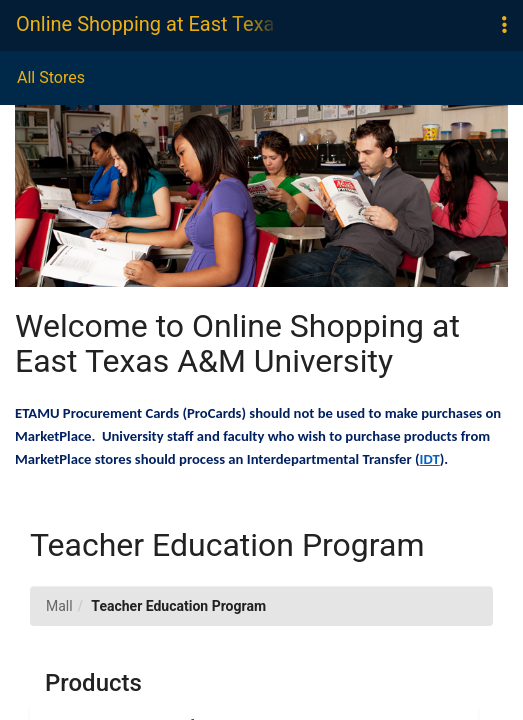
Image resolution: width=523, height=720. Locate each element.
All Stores (51, 77)
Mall (59, 606)
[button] (504, 25)
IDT (430, 459)
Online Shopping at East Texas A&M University (146, 24)
